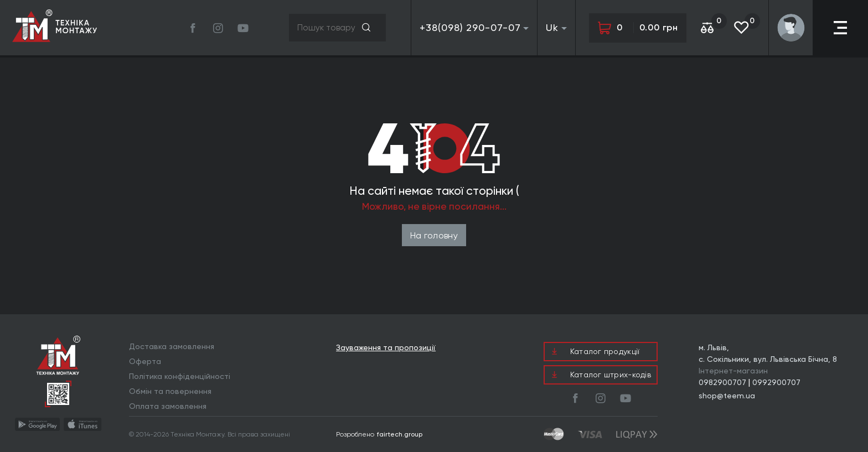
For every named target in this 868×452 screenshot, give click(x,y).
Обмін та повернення (170, 391)
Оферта (145, 361)
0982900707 (722, 382)
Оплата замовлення (168, 406)
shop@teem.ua (727, 396)
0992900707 (776, 382)
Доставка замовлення (172, 346)
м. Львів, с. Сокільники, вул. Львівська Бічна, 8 (768, 353)
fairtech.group (400, 434)
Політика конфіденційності (180, 376)
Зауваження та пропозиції (386, 348)
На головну (434, 235)
